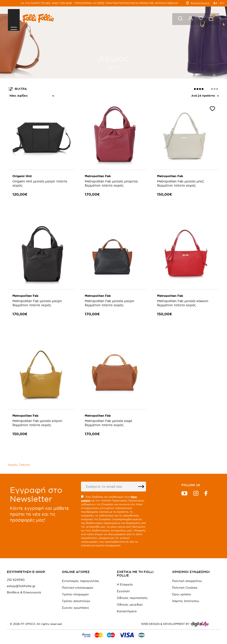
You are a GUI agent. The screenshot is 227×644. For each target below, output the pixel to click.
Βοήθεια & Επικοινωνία (24, 587)
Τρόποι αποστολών (76, 596)
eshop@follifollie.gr (21, 581)
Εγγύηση (123, 586)
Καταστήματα (198, 3)
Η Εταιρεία (125, 579)
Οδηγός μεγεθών (130, 599)
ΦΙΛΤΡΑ (18, 89)
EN (222, 3)
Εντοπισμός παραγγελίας (81, 576)
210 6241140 (16, 575)
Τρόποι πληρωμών (75, 589)
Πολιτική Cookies (185, 582)
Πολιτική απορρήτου (187, 576)
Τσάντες (24, 460)
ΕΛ (215, 3)
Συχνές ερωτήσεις (76, 602)
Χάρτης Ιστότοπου (186, 596)
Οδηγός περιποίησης (132, 593)
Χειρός (13, 460)
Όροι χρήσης (182, 589)
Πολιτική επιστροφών (78, 582)
